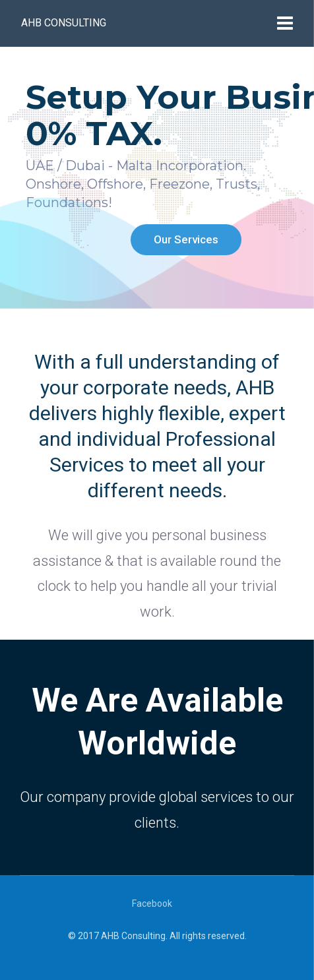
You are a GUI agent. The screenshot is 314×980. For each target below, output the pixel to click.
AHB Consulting (64, 23)
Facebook (152, 903)
